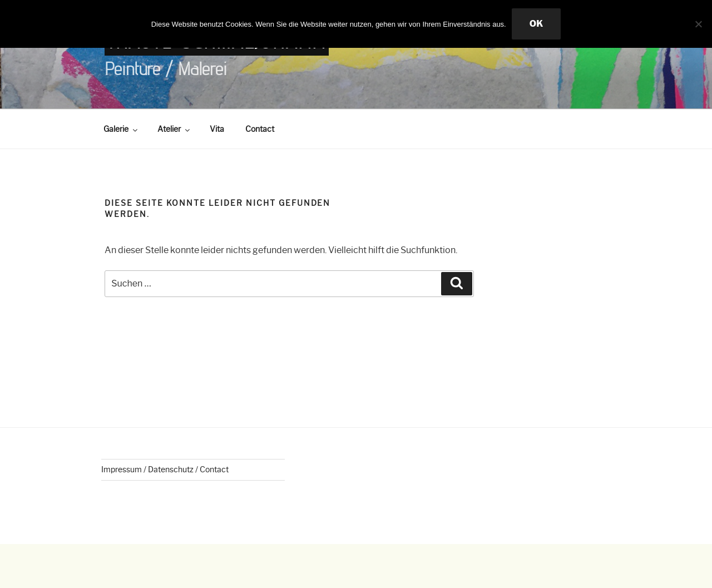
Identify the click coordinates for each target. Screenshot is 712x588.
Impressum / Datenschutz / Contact (165, 470)
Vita (217, 129)
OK (537, 24)
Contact (260, 129)
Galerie (121, 129)
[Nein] (698, 24)
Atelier (174, 129)
